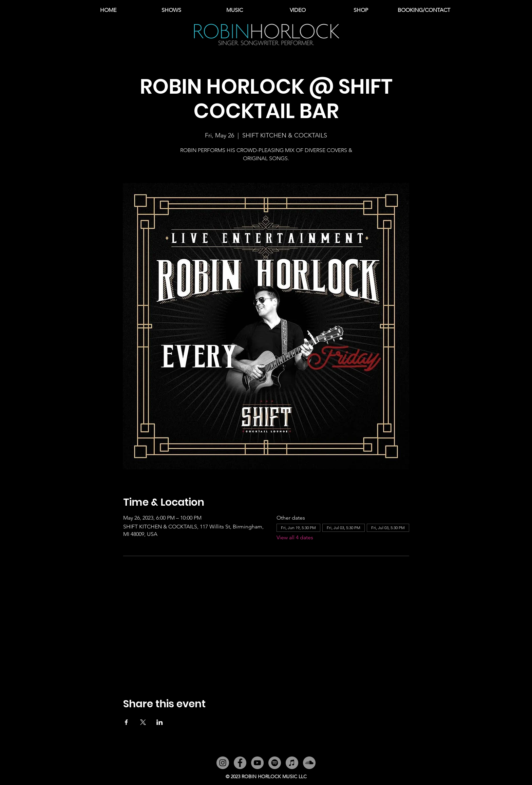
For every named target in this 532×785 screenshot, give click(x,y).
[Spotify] (275, 763)
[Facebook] (240, 763)
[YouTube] (257, 763)
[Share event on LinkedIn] (160, 722)
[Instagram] (223, 763)
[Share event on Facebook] (126, 722)
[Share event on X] (143, 722)
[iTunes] (292, 763)
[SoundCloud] (309, 763)
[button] (234, 10)
